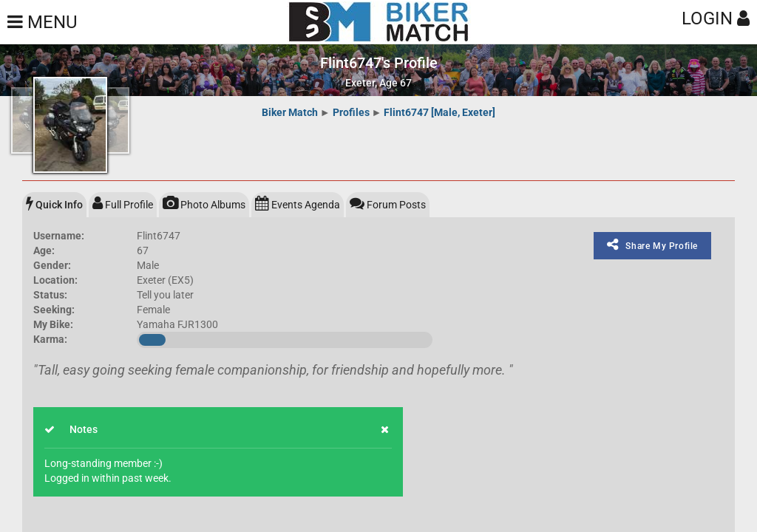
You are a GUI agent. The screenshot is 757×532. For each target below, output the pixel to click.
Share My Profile (652, 245)
